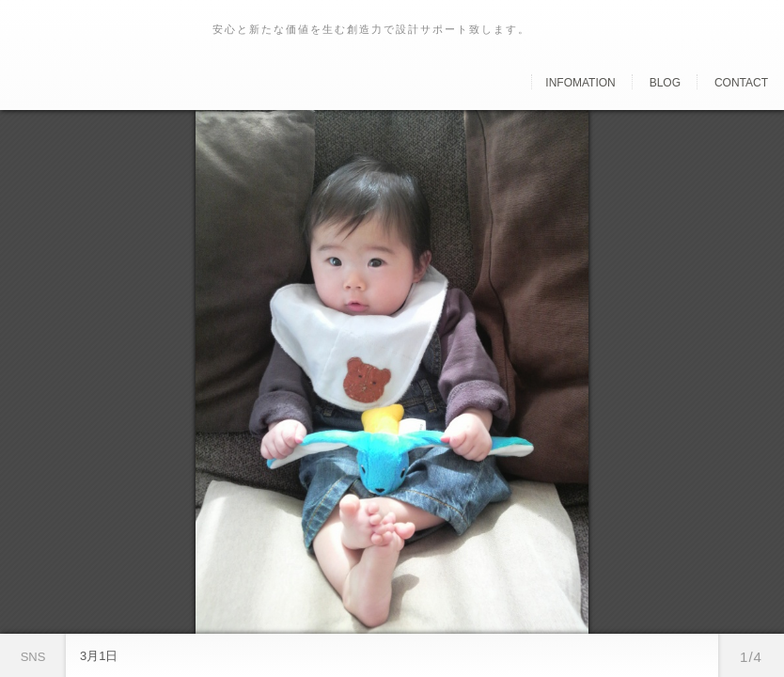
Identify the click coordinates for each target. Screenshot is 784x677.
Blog (665, 83)
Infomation (580, 83)
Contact (741, 83)
